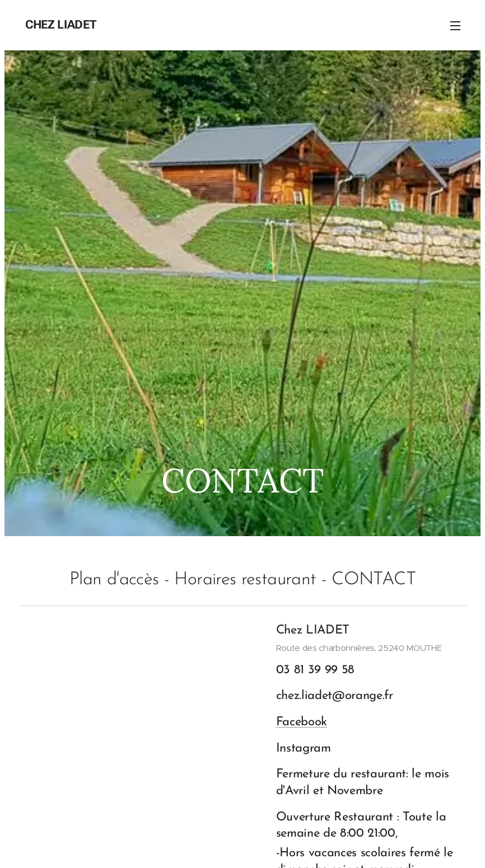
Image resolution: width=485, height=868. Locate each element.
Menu (455, 26)
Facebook (302, 723)
